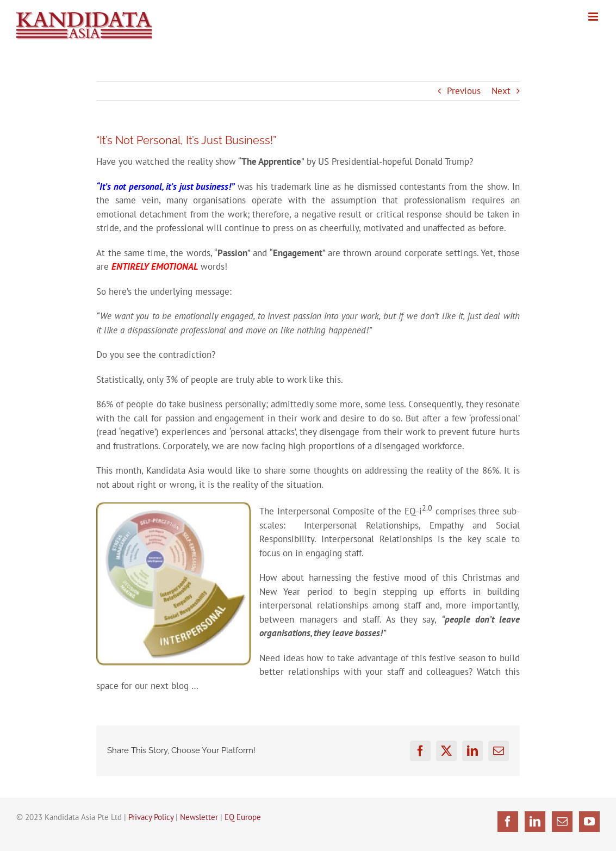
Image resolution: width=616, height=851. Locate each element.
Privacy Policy (151, 817)
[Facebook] (508, 822)
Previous (464, 91)
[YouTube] (589, 822)
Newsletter (199, 817)
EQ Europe (243, 817)
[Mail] (562, 822)
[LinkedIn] (535, 822)
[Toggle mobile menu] (594, 17)
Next (501, 91)
